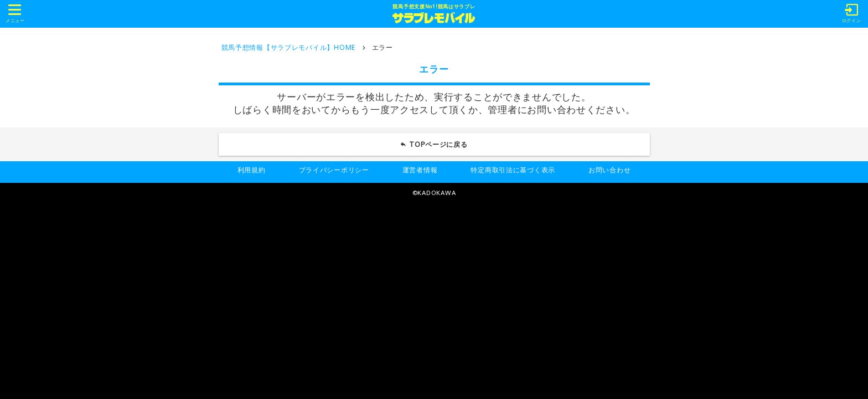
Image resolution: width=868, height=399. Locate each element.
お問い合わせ (609, 170)
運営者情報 (420, 170)
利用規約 (252, 170)
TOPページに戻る (438, 144)
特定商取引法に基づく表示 (513, 170)
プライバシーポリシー (334, 170)
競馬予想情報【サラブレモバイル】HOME (289, 47)
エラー (383, 47)
